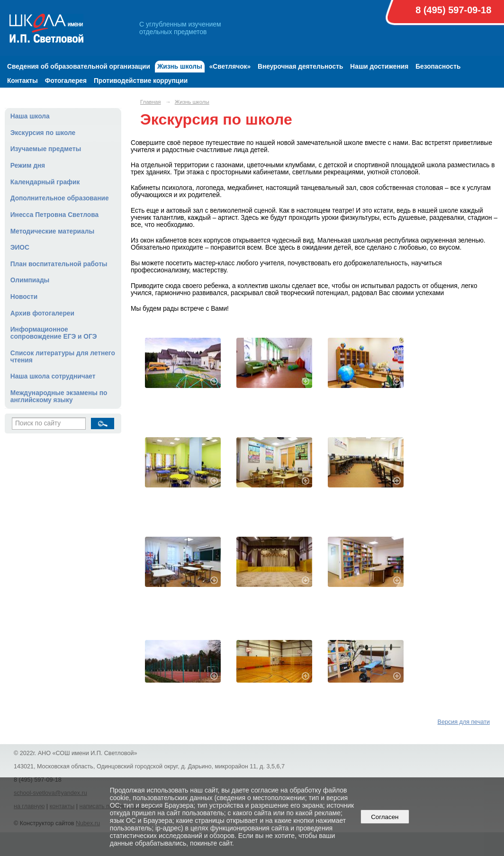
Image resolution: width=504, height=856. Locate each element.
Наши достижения (379, 67)
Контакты (22, 81)
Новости (24, 297)
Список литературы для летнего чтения (63, 357)
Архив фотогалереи (42, 313)
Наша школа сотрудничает (53, 376)
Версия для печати (464, 722)
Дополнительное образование (60, 198)
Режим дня (28, 166)
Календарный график (45, 182)
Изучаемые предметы (46, 149)
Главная (151, 102)
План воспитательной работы (59, 264)
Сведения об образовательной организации (79, 67)
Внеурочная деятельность (300, 67)
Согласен (385, 817)
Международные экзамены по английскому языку (59, 396)
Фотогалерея (66, 81)
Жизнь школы (180, 67)
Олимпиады (30, 280)
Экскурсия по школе (43, 133)
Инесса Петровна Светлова (54, 215)
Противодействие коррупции (141, 81)
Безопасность (438, 67)
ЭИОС (20, 248)
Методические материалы (52, 231)
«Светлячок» (230, 67)
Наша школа (30, 116)
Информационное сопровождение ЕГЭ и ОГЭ (54, 333)
